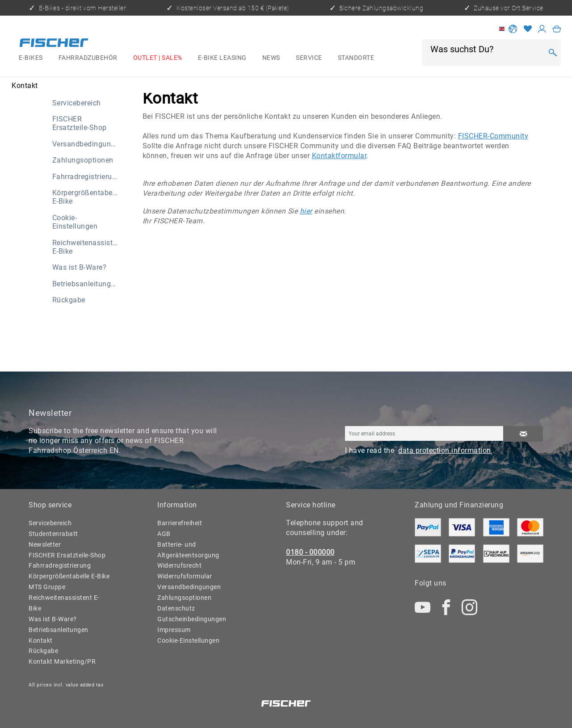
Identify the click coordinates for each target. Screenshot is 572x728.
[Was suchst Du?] (486, 49)
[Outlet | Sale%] (158, 58)
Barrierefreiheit (180, 523)
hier (306, 211)
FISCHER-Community (493, 136)
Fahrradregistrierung (86, 177)
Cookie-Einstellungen (75, 222)
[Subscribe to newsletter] (523, 434)
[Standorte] (356, 58)
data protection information (445, 450)
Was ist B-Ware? (80, 267)
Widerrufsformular (185, 576)
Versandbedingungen (88, 144)
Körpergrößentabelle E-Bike (86, 197)
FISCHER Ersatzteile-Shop (80, 123)
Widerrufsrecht (179, 565)
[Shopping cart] (557, 29)
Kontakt (41, 640)
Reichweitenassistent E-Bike (88, 247)
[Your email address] (424, 433)
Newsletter (45, 544)
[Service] (309, 58)
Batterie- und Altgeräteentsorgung (188, 550)
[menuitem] (31, 58)
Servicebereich (77, 103)
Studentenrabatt (53, 534)
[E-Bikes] (31, 58)
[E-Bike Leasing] (222, 58)
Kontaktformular (339, 156)
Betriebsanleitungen (86, 284)
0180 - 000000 (310, 552)
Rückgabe (69, 300)
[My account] (542, 29)
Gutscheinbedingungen (192, 619)
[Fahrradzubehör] (88, 58)
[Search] (553, 53)
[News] (271, 58)
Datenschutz (176, 608)
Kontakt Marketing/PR (62, 661)
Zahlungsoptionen (83, 160)
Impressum (174, 630)
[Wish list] (528, 29)
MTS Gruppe (47, 587)
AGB (164, 534)
